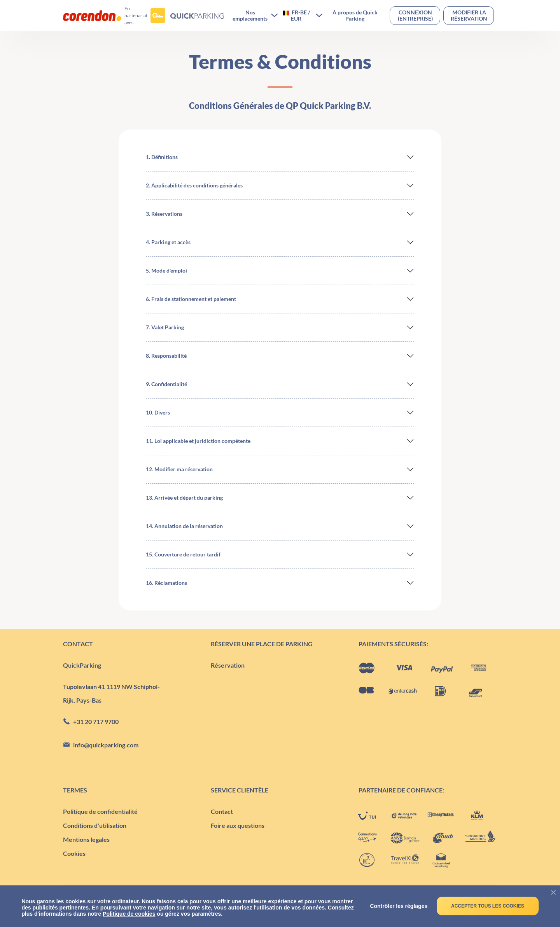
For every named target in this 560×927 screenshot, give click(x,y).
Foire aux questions (238, 825)
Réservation (228, 665)
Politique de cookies (129, 914)
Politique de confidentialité (100, 811)
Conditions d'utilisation (95, 825)
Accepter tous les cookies (488, 906)
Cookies (74, 853)
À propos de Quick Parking (355, 16)
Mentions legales (86, 839)
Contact (222, 811)
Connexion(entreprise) (415, 15)
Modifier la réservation (469, 15)
